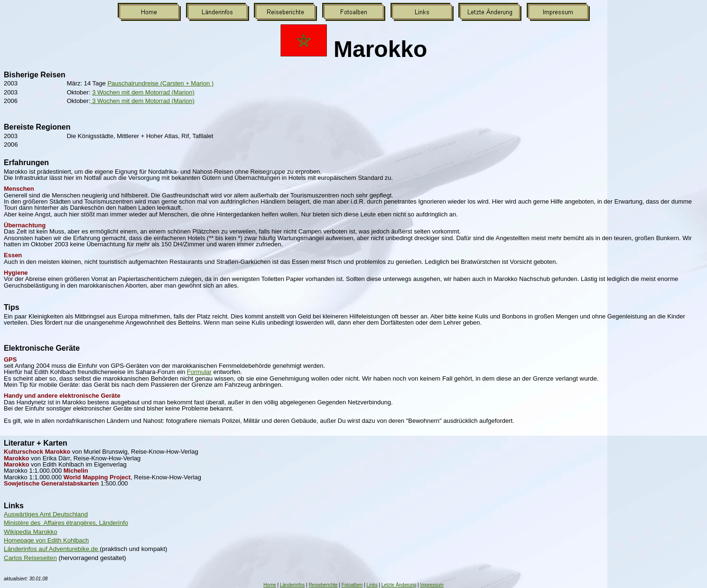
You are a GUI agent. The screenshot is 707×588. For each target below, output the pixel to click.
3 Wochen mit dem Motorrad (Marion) (143, 92)
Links (372, 585)
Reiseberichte (323, 585)
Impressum (432, 585)
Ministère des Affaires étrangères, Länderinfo (66, 523)
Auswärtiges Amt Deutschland (46, 514)
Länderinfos (292, 585)
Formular (199, 372)
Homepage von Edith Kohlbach (46, 540)
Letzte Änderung (399, 585)
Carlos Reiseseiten (30, 558)
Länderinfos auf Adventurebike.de (52, 549)
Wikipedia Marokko (31, 532)
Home (270, 585)
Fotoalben (352, 585)
